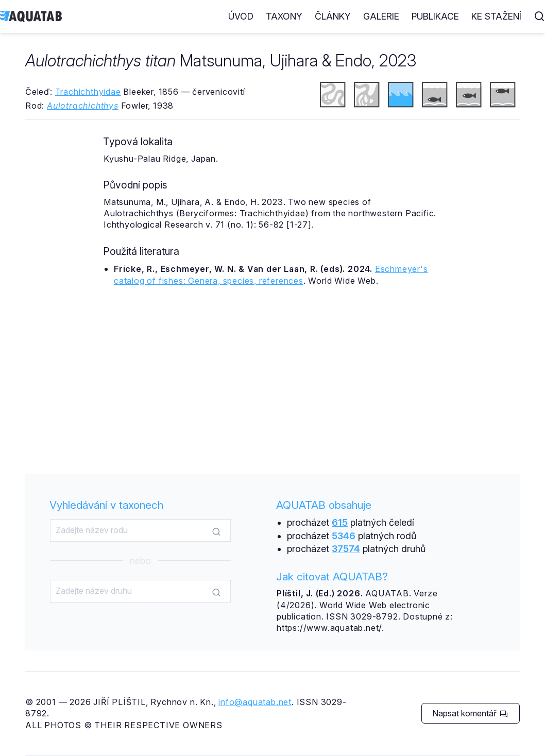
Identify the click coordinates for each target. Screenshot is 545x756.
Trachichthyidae (88, 92)
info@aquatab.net (255, 702)
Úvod (241, 16)
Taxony (284, 16)
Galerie (381, 16)
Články (333, 16)
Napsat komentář (470, 713)
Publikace (435, 16)
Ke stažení (496, 16)
